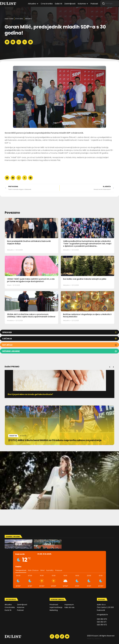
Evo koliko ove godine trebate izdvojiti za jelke (85, 279)
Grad (9, 285)
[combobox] (110, 3)
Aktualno (28, 19)
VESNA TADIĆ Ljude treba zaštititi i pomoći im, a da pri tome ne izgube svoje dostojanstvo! (31, 280)
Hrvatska (10, 320)
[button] (7, 42)
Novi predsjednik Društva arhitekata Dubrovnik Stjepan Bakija (29, 242)
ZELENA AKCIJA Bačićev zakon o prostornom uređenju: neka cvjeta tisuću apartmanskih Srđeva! (31, 316)
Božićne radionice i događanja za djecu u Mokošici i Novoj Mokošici (87, 316)
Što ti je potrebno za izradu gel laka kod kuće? (32, 394)
